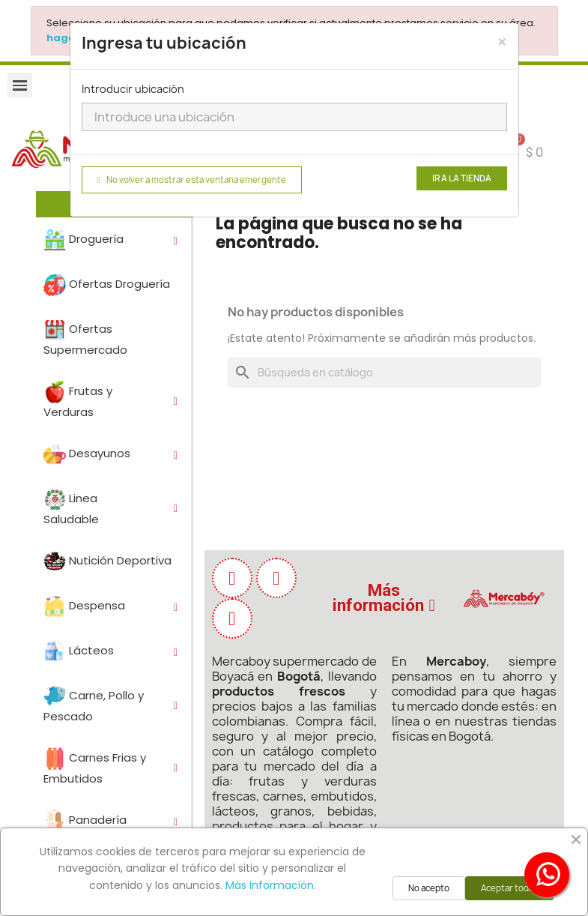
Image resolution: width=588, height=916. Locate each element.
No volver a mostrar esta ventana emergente (192, 180)
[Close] (502, 42)
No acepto (429, 888)
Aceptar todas (509, 888)
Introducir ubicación (133, 89)
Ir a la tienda (462, 178)
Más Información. (271, 885)
